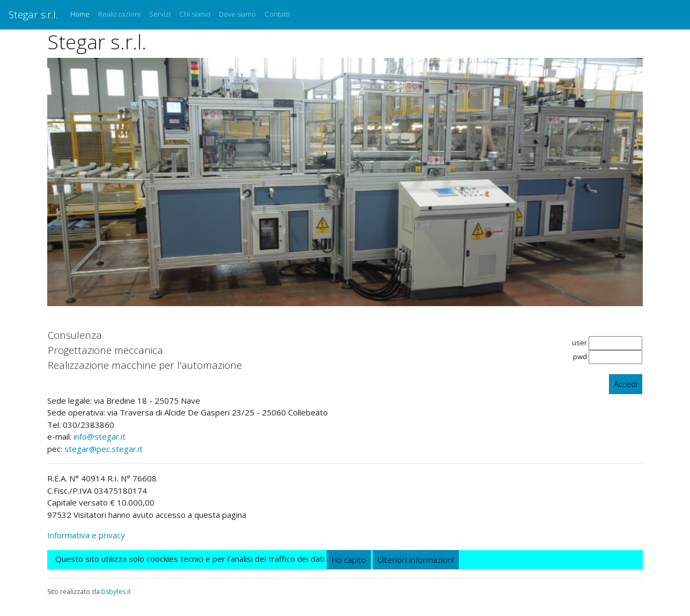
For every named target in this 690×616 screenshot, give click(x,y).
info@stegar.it (100, 436)
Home (82, 14)
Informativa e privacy (86, 535)
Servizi (160, 14)
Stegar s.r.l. (33, 14)
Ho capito (349, 560)
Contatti (277, 14)
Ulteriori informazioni (416, 560)
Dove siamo (237, 14)
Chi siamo (195, 14)
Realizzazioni (119, 14)
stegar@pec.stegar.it (104, 449)
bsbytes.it (116, 592)
